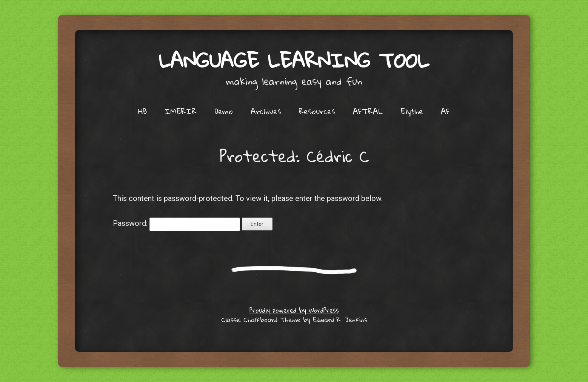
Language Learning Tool (294, 60)
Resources (317, 111)
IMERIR (181, 111)
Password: (176, 223)
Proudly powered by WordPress (294, 310)
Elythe (412, 111)
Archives (266, 111)
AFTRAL (368, 111)
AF (445, 111)
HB (142, 111)
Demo (224, 111)
